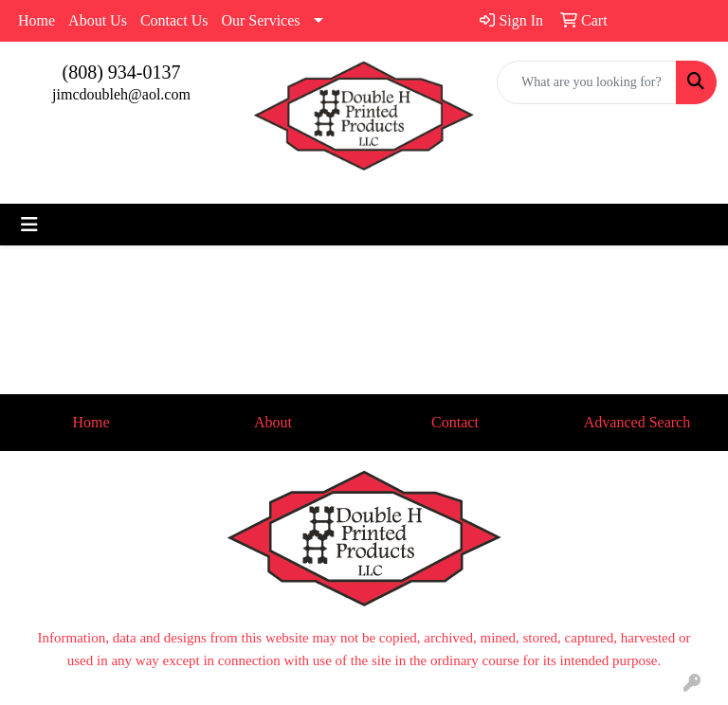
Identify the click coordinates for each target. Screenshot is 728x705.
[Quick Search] (587, 82)
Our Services (260, 20)
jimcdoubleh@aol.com (121, 94)
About (273, 422)
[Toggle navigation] (29, 225)
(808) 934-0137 (122, 72)
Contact (455, 422)
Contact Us (174, 20)
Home (36, 20)
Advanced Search (637, 422)
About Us (98, 20)
